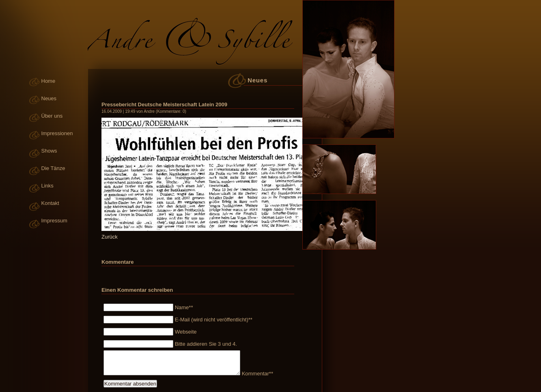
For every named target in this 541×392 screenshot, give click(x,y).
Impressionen (57, 133)
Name (183, 307)
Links (47, 186)
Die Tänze (53, 168)
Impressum (54, 221)
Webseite (186, 332)
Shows (49, 151)
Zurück (110, 237)
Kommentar (256, 374)
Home (48, 81)
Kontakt (50, 203)
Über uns (52, 116)
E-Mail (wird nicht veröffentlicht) (213, 320)
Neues (49, 98)
